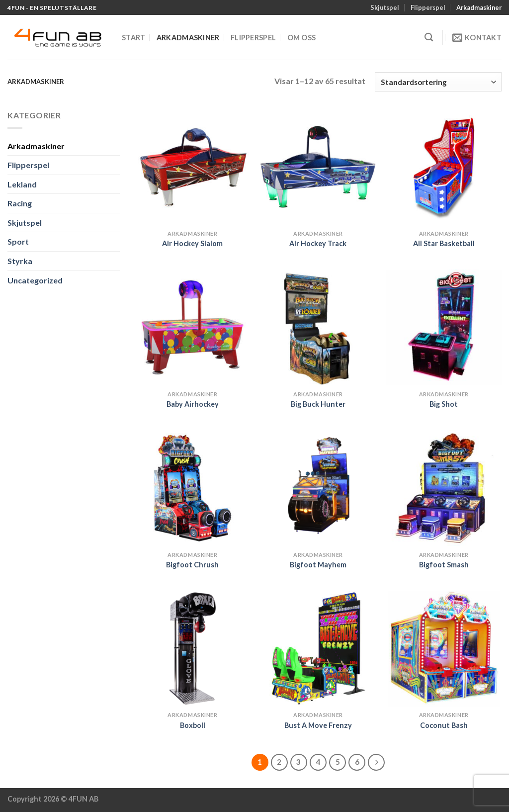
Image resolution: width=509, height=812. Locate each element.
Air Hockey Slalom (192, 243)
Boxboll (193, 725)
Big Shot (444, 404)
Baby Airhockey (193, 404)
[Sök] (429, 38)
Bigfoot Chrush (192, 565)
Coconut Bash (444, 725)
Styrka (20, 261)
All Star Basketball (444, 243)
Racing (20, 203)
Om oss (302, 38)
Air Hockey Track (318, 243)
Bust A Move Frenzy (318, 725)
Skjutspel (385, 7)
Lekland (22, 184)
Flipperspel (428, 7)
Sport (18, 241)
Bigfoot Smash (444, 565)
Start (133, 38)
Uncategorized (35, 280)
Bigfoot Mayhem (318, 565)
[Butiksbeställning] (438, 82)
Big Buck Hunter (318, 404)
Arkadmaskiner (479, 7)
